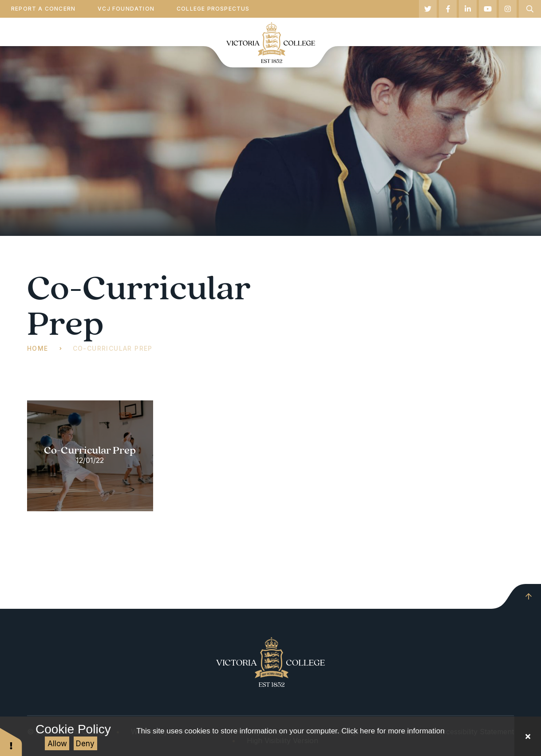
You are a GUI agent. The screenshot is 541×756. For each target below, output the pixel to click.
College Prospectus (213, 9)
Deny (85, 744)
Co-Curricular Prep (113, 348)
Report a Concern (43, 9)
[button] (11, 742)
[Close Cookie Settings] (528, 736)
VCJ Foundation (126, 9)
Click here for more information (393, 731)
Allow (57, 744)
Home (38, 348)
